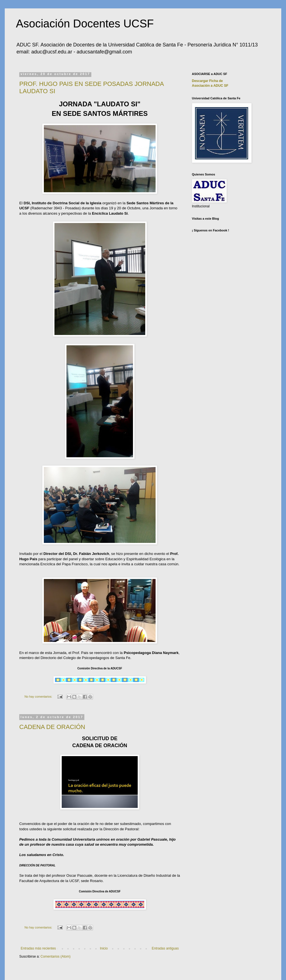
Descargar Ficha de (207, 81)
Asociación (210, 86)
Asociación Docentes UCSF (85, 24)
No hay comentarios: (39, 697)
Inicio (104, 948)
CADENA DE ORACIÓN (52, 727)
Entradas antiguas (165, 948)
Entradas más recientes (38, 948)
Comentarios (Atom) (55, 956)
